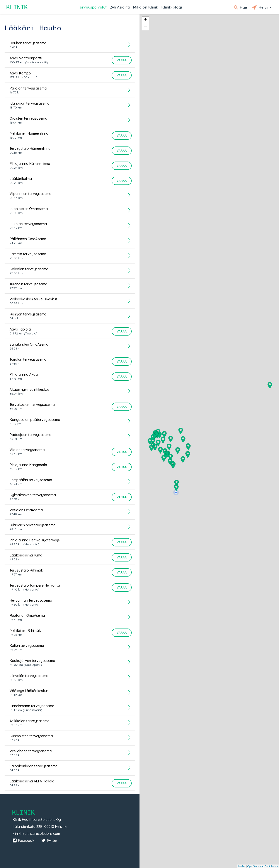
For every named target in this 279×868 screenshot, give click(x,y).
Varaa (122, 60)
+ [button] (145, 20)
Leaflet (242, 866)
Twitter (49, 840)
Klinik (17, 7)
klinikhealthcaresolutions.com (36, 834)
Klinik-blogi (172, 7)
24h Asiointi (120, 7)
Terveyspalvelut (92, 7)
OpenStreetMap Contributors (263, 866)
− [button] (145, 27)
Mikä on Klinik (145, 7)
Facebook (23, 840)
